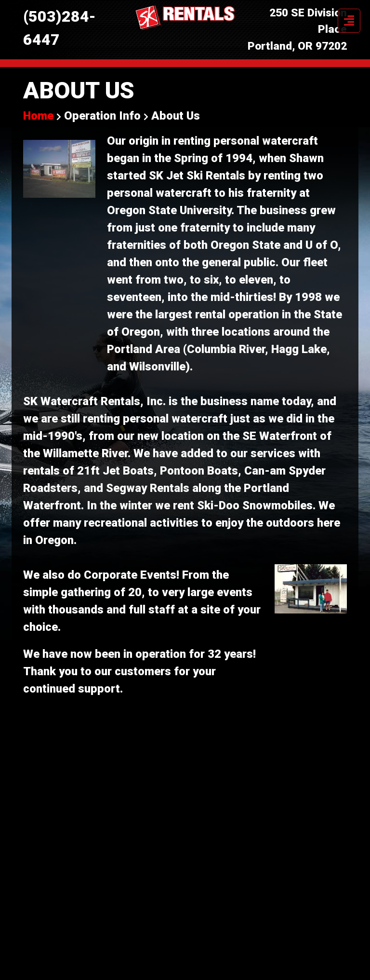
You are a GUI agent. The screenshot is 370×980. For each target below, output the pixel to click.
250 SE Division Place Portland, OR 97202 (297, 29)
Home (40, 116)
